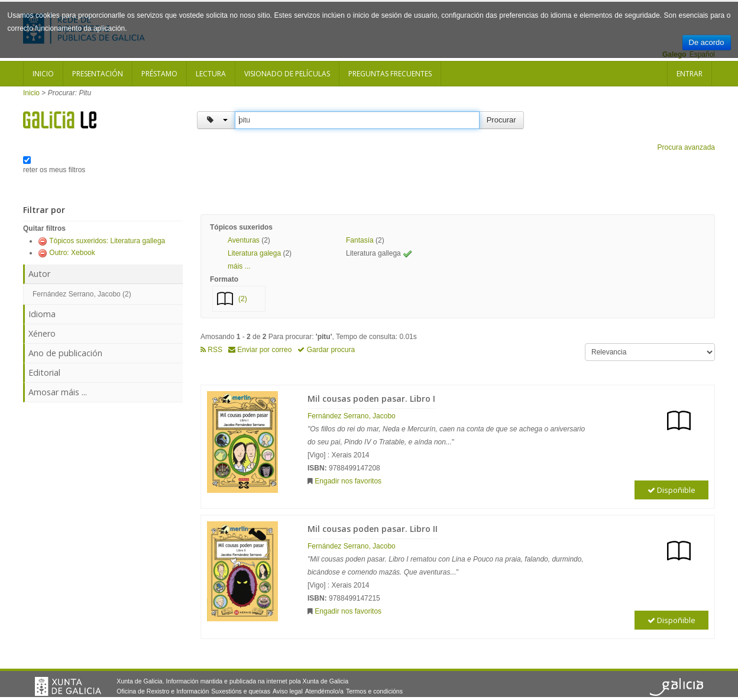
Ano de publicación (65, 353)
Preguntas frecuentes (390, 74)
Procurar (501, 120)
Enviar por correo (260, 350)
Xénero (42, 333)
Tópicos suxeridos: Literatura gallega (107, 241)
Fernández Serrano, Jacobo (352, 416)
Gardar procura (326, 350)
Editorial (44, 372)
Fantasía (360, 240)
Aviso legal (288, 691)
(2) (243, 299)
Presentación (98, 74)
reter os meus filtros (54, 170)
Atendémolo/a (324, 691)
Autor (39, 274)
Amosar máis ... (58, 392)
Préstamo (159, 74)
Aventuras (244, 240)
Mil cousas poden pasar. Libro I (371, 399)
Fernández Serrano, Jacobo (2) (82, 294)
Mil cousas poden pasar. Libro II (373, 529)
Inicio (43, 74)
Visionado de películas (287, 74)
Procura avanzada (686, 147)
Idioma (42, 314)
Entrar (690, 74)
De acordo (707, 42)
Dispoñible (671, 490)
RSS (211, 350)
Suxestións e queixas (241, 691)
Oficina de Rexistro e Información (163, 691)
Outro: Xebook (72, 253)
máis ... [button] (239, 266)
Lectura (211, 74)
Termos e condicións (374, 691)
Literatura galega (254, 253)
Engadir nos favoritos (348, 481)
